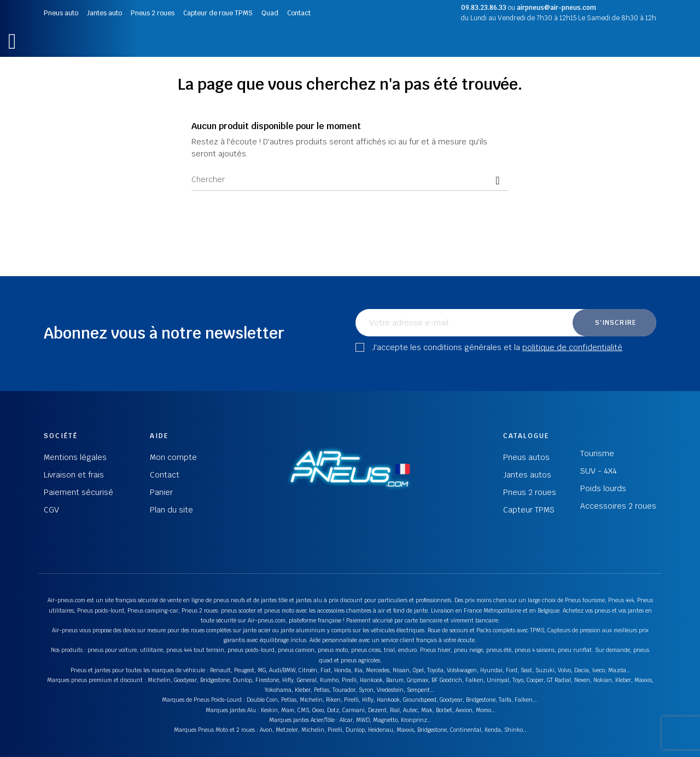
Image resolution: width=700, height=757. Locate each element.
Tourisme (597, 453)
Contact (299, 13)
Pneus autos (526, 457)
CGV (51, 510)
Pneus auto (61, 13)
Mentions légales (75, 457)
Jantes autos (527, 475)
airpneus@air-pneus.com (556, 8)
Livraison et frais (74, 475)
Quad (270, 13)
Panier (161, 492)
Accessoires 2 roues (618, 506)
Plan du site (171, 510)
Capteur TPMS (529, 510)
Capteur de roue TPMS (218, 13)
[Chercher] (350, 180)
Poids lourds (603, 488)
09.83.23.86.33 (484, 8)
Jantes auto (104, 13)
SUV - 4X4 (599, 471)
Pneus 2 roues (153, 13)
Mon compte (173, 457)
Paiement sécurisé (78, 492)
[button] (12, 41)
